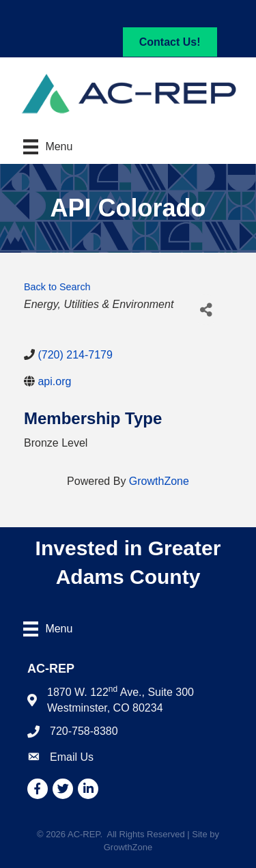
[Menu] (48, 147)
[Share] (206, 310)
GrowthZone (159, 481)
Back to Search (57, 287)
